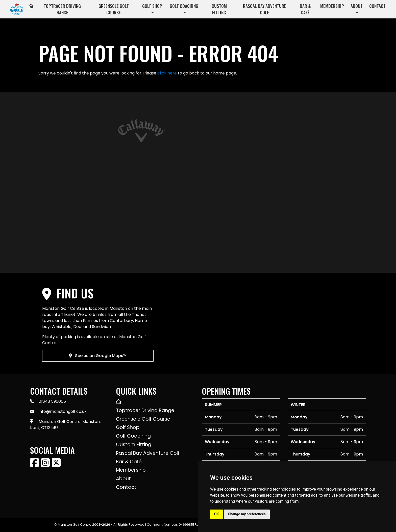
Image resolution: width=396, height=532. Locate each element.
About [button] (357, 6)
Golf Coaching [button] (184, 6)
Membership (332, 6)
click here (167, 73)
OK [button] (217, 514)
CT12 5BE (50, 428)
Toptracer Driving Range (62, 9)
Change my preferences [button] (247, 514)
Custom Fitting (219, 9)
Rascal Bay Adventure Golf (265, 9)
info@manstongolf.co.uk (63, 411)
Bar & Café (305, 9)
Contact (377, 6)
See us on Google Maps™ (98, 356)
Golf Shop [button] (152, 6)
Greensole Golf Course (114, 9)
